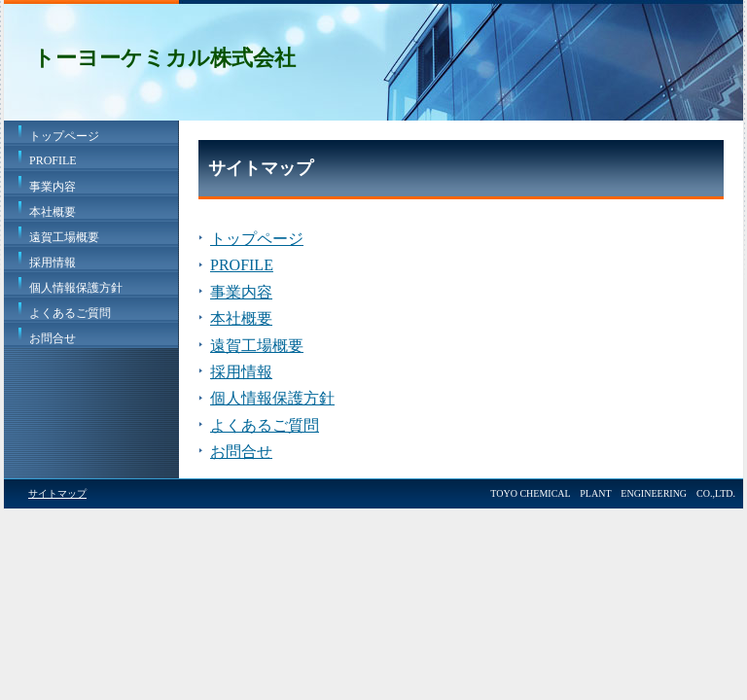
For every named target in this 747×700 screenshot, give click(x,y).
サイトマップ (57, 493)
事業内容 (53, 187)
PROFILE (53, 160)
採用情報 (53, 262)
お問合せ (53, 338)
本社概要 (53, 212)
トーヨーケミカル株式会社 (164, 58)
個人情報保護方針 (76, 288)
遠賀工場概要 (64, 237)
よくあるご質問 (70, 313)
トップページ (64, 136)
